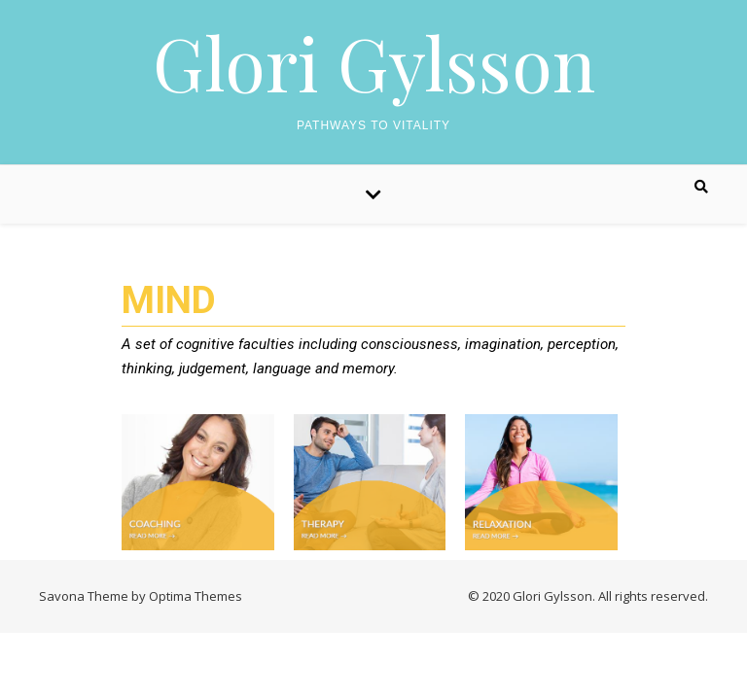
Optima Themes (196, 596)
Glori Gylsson (374, 63)
